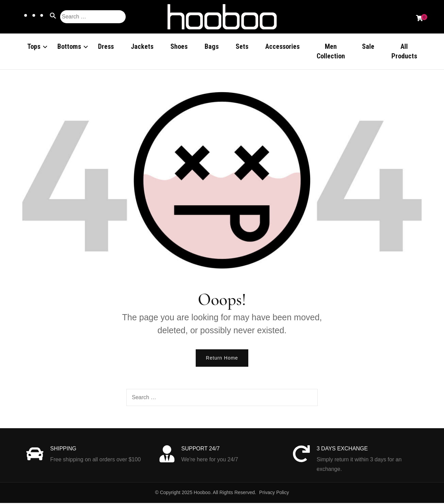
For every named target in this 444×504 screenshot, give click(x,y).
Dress (106, 46)
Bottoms (69, 46)
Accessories (282, 46)
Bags (212, 46)
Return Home (222, 359)
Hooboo (202, 493)
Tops (34, 46)
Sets (242, 46)
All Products (404, 51)
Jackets (142, 46)
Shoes (179, 46)
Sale (368, 46)
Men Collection (331, 51)
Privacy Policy (274, 493)
